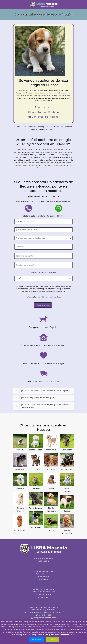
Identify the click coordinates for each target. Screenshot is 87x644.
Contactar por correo (43, 117)
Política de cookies (44, 594)
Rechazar (37, 640)
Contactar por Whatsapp (43, 112)
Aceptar (53, 640)
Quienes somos (43, 574)
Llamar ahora (43, 107)
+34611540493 (45, 615)
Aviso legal (43, 597)
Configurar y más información (58, 635)
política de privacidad (50, 297)
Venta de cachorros (44, 571)
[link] (43, 391)
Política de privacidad (44, 589)
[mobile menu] (84, 5)
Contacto (44, 579)
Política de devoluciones (44, 592)
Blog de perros (44, 576)
